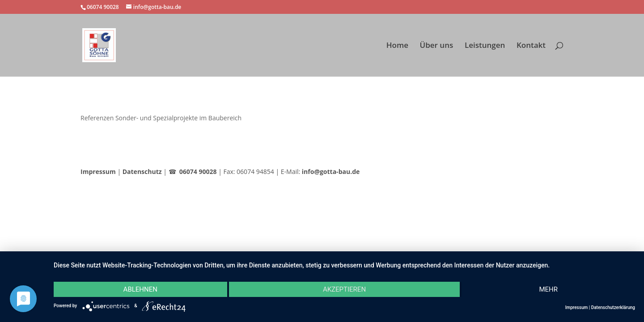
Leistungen (485, 46)
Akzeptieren (344, 289)
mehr (548, 289)
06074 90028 (198, 172)
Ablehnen (140, 289)
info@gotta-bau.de (331, 172)
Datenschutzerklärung (613, 307)
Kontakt (531, 46)
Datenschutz (142, 172)
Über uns (437, 46)
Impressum (98, 172)
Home (397, 46)
